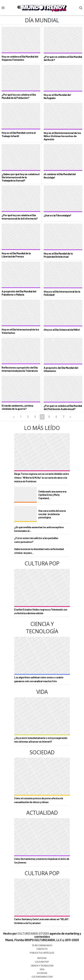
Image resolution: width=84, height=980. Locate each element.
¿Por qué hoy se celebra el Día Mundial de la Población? (19, 96)
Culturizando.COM (42, 977)
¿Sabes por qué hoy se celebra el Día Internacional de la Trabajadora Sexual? (21, 177)
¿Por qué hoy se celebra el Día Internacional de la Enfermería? (20, 217)
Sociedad (42, 973)
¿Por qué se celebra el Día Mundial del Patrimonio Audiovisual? (63, 407)
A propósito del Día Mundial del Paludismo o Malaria (19, 293)
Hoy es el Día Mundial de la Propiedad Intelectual (58, 255)
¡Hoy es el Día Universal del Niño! (62, 330)
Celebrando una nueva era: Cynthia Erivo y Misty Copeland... (53, 495)
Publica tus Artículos (42, 953)
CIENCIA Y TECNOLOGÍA (42, 966)
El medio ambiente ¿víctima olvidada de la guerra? (17, 407)
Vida (42, 969)
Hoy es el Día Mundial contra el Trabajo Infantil (19, 134)
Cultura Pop (42, 962)
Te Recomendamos (42, 945)
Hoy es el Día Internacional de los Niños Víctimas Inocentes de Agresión (62, 136)
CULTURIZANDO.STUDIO (33, 933)
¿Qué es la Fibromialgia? (57, 215)
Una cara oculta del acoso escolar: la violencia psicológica (52, 514)
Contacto (42, 949)
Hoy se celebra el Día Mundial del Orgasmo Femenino (20, 58)
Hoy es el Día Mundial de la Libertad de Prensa (16, 255)
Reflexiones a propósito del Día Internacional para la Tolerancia (20, 369)
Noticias (42, 958)
